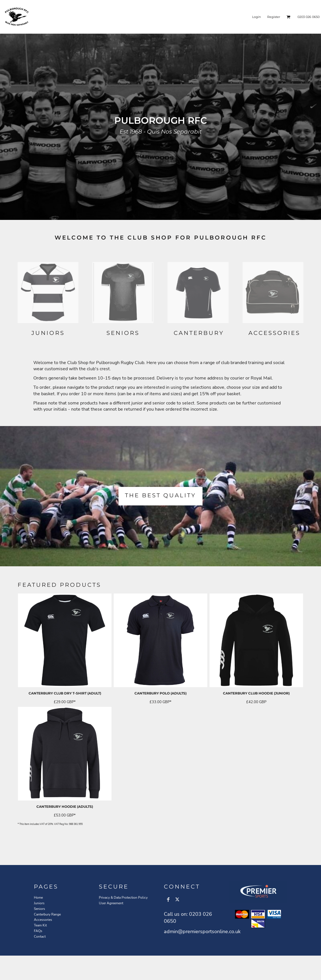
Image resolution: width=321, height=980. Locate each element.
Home (38, 898)
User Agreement (111, 903)
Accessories (43, 920)
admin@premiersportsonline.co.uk (202, 931)
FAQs (38, 931)
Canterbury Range (47, 914)
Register (274, 17)
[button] (289, 17)
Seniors (39, 909)
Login (256, 17)
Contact (40, 937)
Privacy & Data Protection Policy (123, 898)
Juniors (39, 903)
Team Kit (40, 925)
